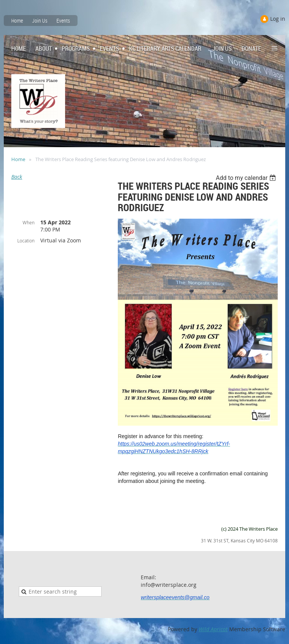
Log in (278, 19)
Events (63, 21)
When (29, 222)
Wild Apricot (213, 629)
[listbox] (247, 178)
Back (17, 177)
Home (17, 21)
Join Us (40, 21)
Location (26, 241)
